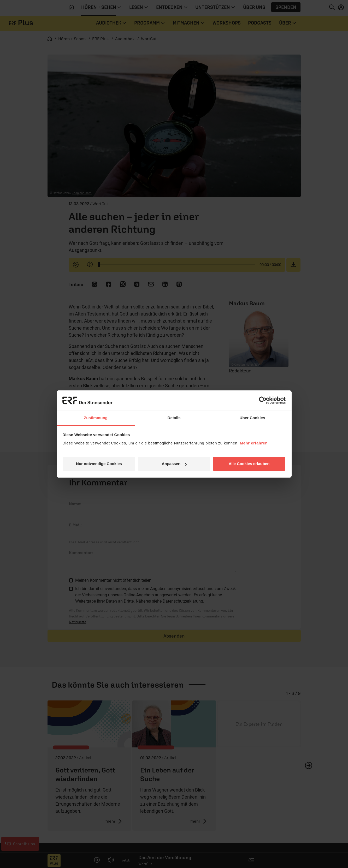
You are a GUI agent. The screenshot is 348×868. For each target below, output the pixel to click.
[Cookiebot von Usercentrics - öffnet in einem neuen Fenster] (263, 400)
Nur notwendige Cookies (99, 464)
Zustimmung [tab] (96, 418)
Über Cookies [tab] (252, 418)
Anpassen (174, 464)
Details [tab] (174, 418)
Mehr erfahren (254, 443)
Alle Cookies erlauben (249, 464)
